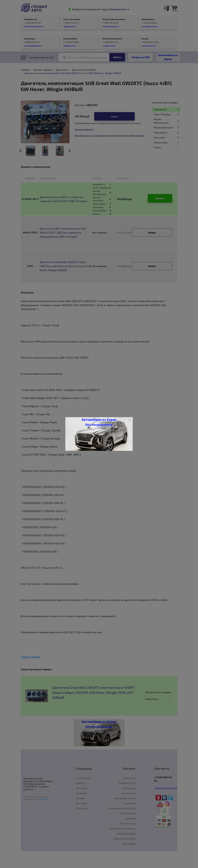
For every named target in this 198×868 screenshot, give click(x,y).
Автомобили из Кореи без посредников (99, 422)
